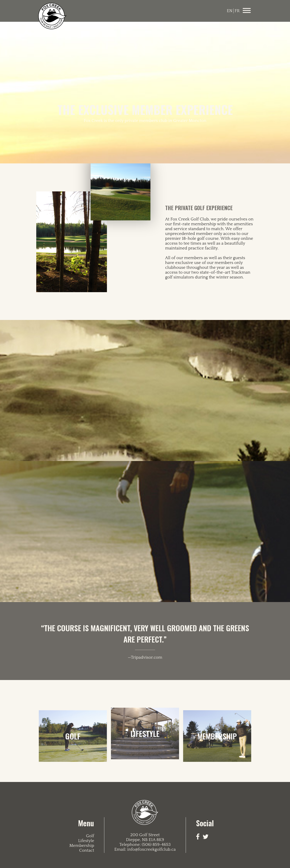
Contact (87, 850)
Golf (90, 836)
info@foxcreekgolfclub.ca (151, 849)
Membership (82, 846)
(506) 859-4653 (156, 845)
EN (230, 11)
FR (237, 11)
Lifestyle (86, 841)
